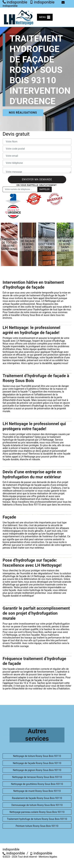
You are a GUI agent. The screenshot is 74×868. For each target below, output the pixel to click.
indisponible (15, 2)
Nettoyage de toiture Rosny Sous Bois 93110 (37, 756)
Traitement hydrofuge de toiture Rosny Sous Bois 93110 (37, 819)
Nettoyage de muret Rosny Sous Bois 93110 (37, 791)
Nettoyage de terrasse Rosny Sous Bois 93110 (37, 777)
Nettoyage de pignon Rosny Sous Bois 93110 (37, 770)
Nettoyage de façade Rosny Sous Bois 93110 (37, 763)
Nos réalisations (23, 113)
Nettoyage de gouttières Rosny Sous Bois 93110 (37, 784)
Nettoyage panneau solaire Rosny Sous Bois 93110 (37, 812)
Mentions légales (48, 857)
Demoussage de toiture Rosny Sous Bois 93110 (37, 805)
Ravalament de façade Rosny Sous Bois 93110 (37, 798)
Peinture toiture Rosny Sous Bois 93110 (37, 826)
